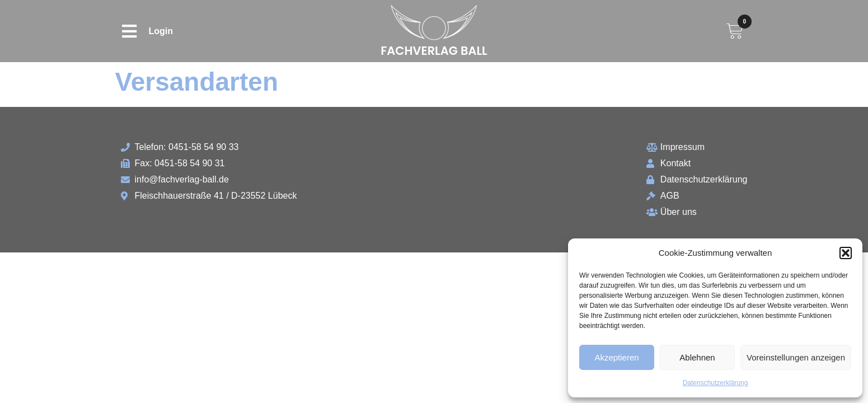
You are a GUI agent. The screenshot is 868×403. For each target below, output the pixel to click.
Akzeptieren (616, 357)
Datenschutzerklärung (715, 383)
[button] (846, 253)
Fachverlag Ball (434, 51)
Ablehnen (697, 357)
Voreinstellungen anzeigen (796, 357)
